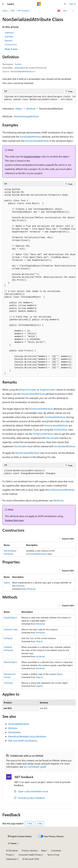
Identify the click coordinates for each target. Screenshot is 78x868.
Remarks (9, 40)
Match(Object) (10, 662)
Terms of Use (53, 855)
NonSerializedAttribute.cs (22, 71)
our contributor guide (35, 767)
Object (19, 109)
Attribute (31, 109)
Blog (43, 850)
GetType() (8, 638)
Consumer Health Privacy (30, 855)
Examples (9, 36)
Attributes (58, 500)
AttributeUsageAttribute (26, 116)
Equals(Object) (10, 617)
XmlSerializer (61, 430)
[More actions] (73, 11)
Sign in (72, 4)
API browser (23, 11)
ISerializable (53, 438)
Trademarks (11, 859)
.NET (13, 11)
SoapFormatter (32, 156)
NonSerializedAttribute (37, 141)
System (18, 64)
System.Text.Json (14, 520)
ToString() (8, 683)
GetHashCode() (11, 629)
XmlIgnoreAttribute (43, 434)
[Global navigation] (3, 4)
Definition (9, 33)
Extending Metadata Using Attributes (27, 736)
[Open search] (65, 4)
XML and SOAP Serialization (23, 741)
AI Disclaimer (12, 850)
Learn (5, 11)
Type (32, 638)
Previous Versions (30, 850)
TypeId (7, 583)
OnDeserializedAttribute (62, 490)
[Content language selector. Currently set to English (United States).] (20, 836)
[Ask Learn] (59, 11)
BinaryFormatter (28, 390)
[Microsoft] (39, 4)
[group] (39, 98)
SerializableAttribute (30, 137)
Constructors (11, 44)
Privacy (9, 855)
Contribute (56, 850)
